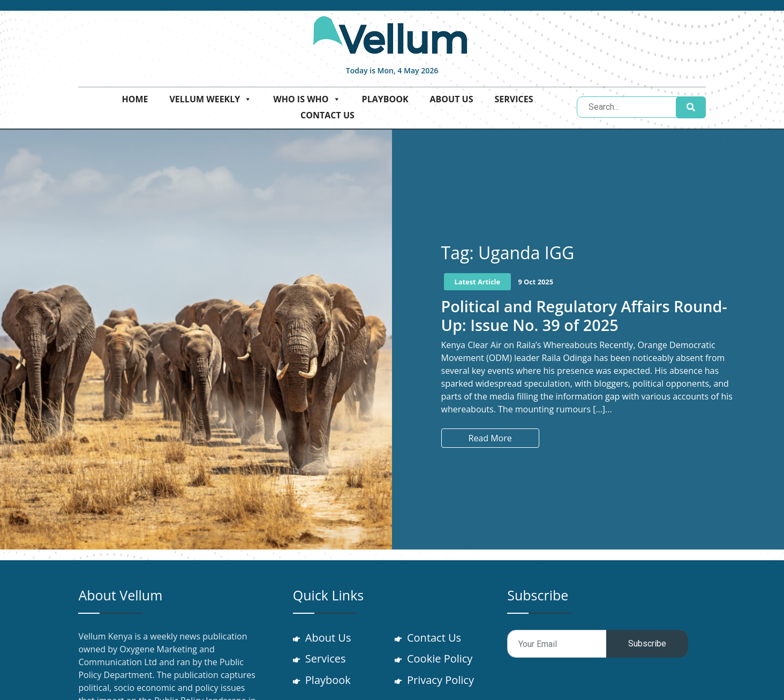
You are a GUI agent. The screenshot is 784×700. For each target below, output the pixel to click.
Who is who (307, 99)
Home (135, 99)
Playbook (385, 99)
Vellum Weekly (210, 99)
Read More (490, 438)
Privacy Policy (441, 680)
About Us (452, 99)
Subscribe (647, 643)
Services (514, 99)
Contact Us (327, 115)
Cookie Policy (440, 659)
